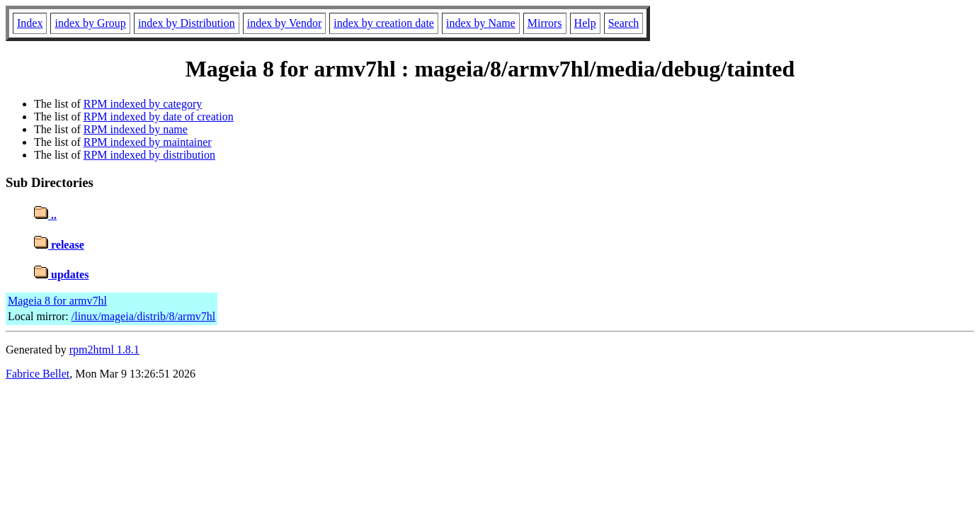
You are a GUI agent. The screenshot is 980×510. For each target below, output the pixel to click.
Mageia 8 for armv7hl (57, 301)
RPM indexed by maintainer (148, 142)
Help (585, 23)
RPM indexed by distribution (149, 155)
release (59, 245)
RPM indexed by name (136, 129)
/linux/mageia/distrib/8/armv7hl (144, 316)
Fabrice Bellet (38, 374)
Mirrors (545, 23)
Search (624, 23)
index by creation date (384, 23)
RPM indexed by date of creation (159, 117)
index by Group (90, 23)
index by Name (481, 23)
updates (61, 274)
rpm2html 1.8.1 (104, 350)
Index (30, 23)
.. (45, 215)
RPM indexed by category (143, 104)
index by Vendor (284, 23)
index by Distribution (187, 23)
